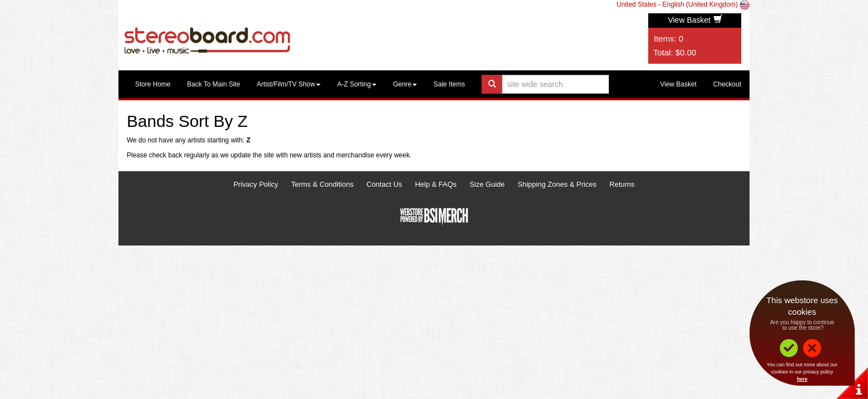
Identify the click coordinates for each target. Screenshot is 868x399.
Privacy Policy (256, 184)
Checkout (727, 84)
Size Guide (487, 184)
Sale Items (449, 84)
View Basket (696, 20)
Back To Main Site (214, 84)
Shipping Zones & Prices (557, 184)
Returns (622, 184)
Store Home (153, 84)
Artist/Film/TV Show (289, 84)
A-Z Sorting (357, 84)
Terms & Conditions (322, 184)
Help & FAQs (436, 184)
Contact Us (384, 184)
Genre (405, 84)
